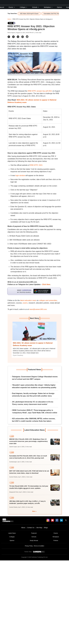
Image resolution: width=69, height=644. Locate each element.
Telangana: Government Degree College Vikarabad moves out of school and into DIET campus (35, 378)
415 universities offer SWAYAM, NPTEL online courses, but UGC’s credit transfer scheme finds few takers (34, 420)
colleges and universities (48, 300)
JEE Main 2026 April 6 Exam (29, 14)
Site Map (39, 528)
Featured (34, 533)
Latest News (12, 533)
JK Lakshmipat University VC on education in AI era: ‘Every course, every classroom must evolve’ (33, 403)
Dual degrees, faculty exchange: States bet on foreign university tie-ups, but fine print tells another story (33, 395)
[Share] (9, 37)
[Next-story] (34, 333)
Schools (36, 7)
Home (9, 19)
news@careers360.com (38, 309)
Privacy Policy (29, 546)
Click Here (46, 284)
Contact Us (31, 528)
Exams (12, 7)
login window (20, 175)
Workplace (48, 7)
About (23, 528)
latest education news (28, 300)
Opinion (59, 7)
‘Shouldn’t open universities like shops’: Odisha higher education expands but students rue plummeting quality (34, 386)
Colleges (24, 7)
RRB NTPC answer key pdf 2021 (40, 91)
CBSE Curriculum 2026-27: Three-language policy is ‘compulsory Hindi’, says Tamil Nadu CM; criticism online (35, 411)
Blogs (46, 528)
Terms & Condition (39, 546)
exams (25, 303)
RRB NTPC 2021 (36, 165)
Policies (56, 540)
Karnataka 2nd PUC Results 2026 (55, 14)
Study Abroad (34, 540)
